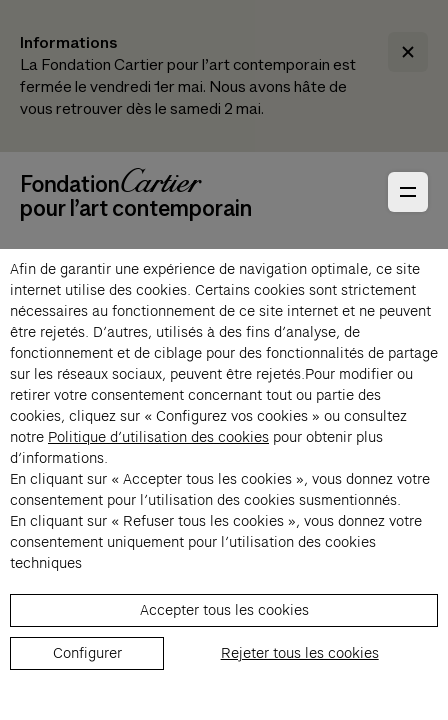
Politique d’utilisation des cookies (158, 437)
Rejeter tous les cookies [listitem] (300, 653)
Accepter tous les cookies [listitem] (224, 610)
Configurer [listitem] (87, 653)
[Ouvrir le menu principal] (408, 192)
